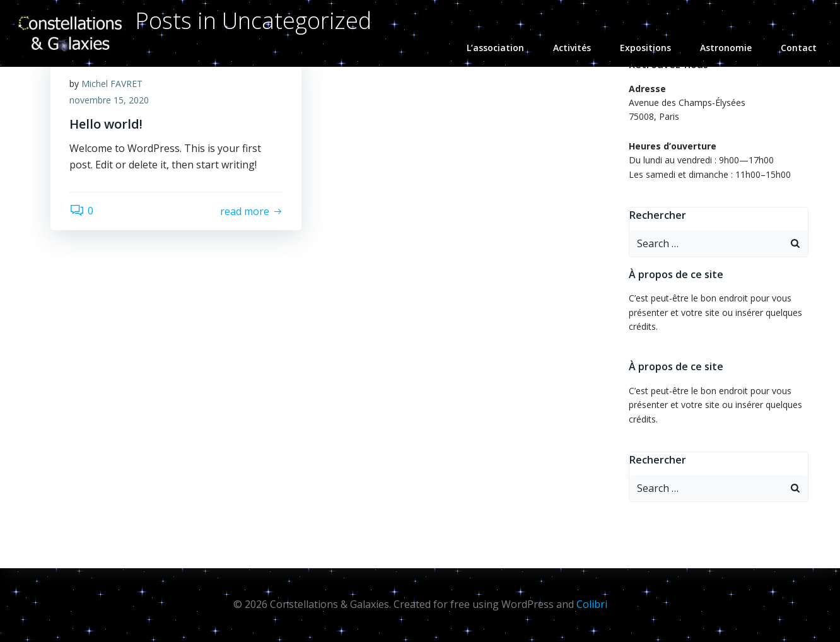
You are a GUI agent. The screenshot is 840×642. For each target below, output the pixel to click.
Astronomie (732, 48)
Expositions (651, 48)
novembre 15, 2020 (109, 100)
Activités (578, 48)
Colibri (592, 604)
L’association (501, 48)
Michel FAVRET (112, 84)
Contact (799, 48)
